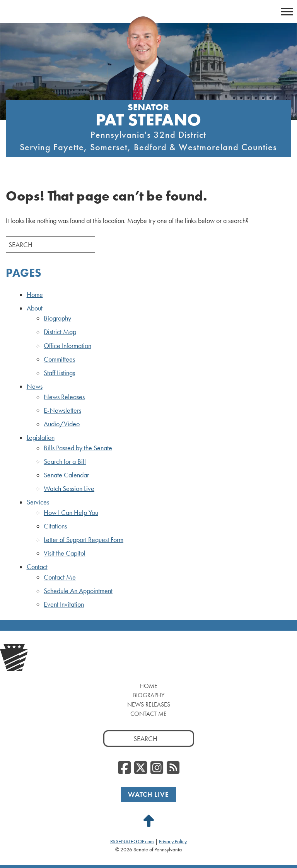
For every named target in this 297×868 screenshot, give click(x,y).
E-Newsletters (62, 410)
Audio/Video (62, 424)
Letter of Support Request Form (84, 540)
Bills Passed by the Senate (78, 448)
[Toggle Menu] (287, 11)
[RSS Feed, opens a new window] (173, 768)
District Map (60, 332)
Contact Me (60, 577)
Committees (59, 359)
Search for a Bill (65, 461)
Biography (57, 318)
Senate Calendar (66, 475)
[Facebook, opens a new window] (124, 768)
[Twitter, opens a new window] (141, 768)
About (35, 308)
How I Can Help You (71, 513)
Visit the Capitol (65, 553)
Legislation (41, 437)
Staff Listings (59, 373)
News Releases (64, 397)
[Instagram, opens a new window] (157, 768)
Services (38, 502)
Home (35, 295)
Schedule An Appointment (78, 591)
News (35, 386)
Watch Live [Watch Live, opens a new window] (148, 794)
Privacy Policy (173, 841)
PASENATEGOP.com (132, 841)
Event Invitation (64, 604)
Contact (37, 567)
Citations (55, 526)
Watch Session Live (69, 489)
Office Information (67, 346)
